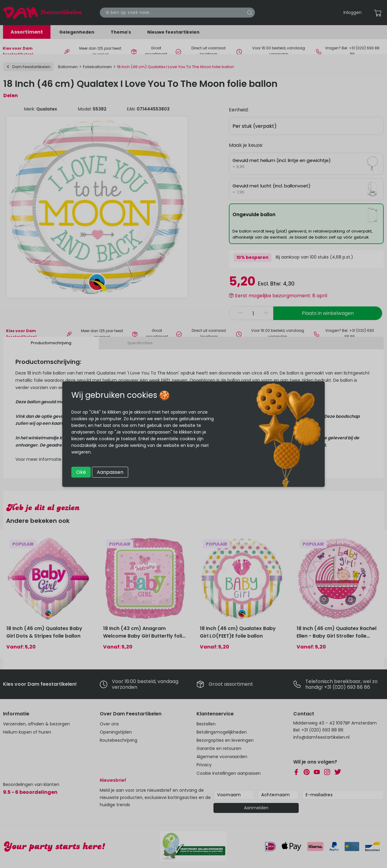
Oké (81, 472)
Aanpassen (110, 472)
